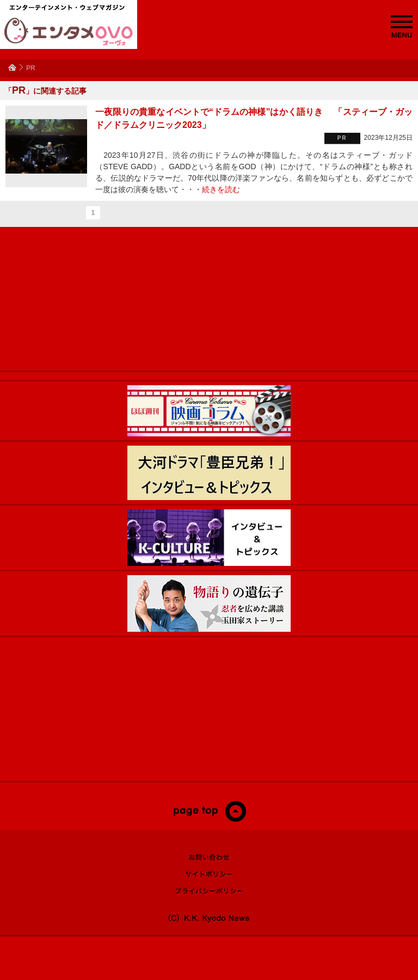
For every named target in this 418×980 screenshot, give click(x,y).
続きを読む (221, 189)
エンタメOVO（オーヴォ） (69, 32)
